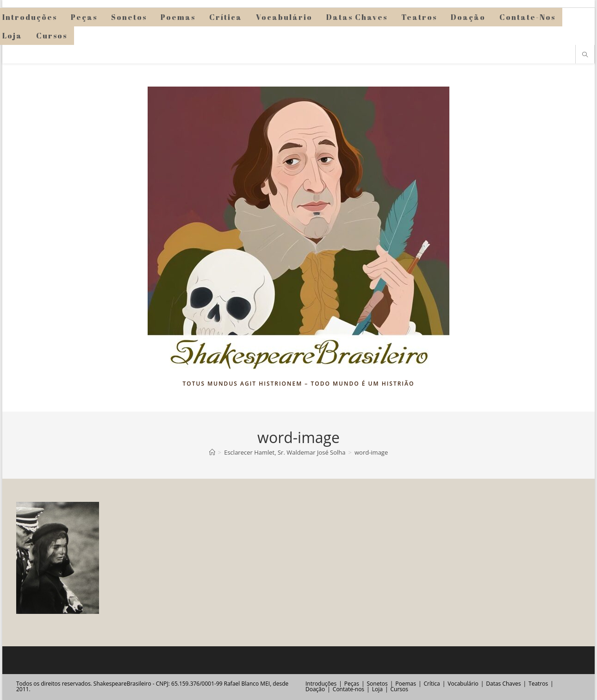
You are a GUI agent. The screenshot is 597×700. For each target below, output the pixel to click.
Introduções (321, 684)
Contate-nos (348, 689)
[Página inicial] (212, 452)
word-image (371, 452)
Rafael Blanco (241, 684)
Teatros (538, 684)
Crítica (432, 684)
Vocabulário (463, 684)
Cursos (399, 689)
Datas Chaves (503, 684)
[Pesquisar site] (585, 55)
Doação (315, 689)
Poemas (406, 684)
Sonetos (377, 684)
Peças (352, 684)
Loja (377, 689)
